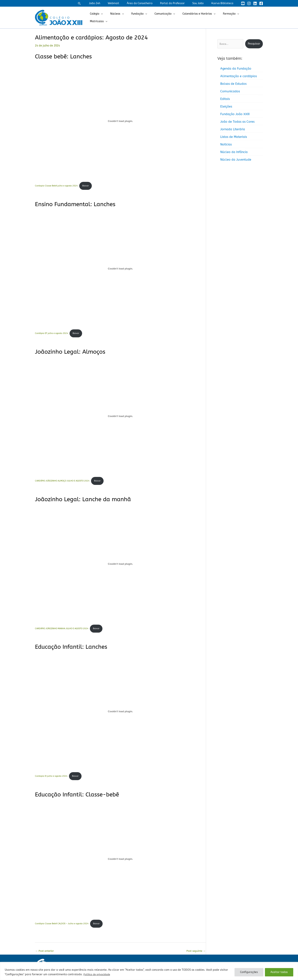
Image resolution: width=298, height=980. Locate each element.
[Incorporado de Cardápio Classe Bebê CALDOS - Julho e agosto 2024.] (120, 861)
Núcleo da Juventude (236, 160)
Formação (228, 18)
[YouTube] (243, 3)
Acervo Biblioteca (223, 3)
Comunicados (230, 91)
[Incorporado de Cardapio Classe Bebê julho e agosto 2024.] (120, 121)
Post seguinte (195, 953)
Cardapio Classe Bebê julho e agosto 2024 (56, 186)
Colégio (105, 18)
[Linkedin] (255, 3)
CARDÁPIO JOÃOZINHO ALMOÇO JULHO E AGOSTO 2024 (62, 482)
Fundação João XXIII (235, 114)
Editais (225, 99)
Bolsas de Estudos (233, 84)
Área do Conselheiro (148, 3)
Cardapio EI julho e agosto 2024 (51, 778)
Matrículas (250, 18)
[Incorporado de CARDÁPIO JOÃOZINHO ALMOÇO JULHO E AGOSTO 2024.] (120, 417)
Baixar (86, 186)
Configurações (249, 972)
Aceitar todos (279, 972)
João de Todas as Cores (237, 122)
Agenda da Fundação (236, 69)
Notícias (226, 144)
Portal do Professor (178, 3)
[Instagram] (249, 3)
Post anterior (45, 953)
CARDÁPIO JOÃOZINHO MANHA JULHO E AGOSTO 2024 (62, 630)
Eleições (226, 106)
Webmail (124, 3)
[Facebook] (261, 3)
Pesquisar (254, 44)
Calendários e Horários (198, 18)
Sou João (201, 3)
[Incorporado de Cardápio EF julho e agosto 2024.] (120, 269)
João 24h (107, 3)
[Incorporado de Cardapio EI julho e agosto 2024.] (120, 713)
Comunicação (166, 18)
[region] (149, 971)
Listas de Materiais (234, 137)
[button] (93, 3)
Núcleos (123, 18)
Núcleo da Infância (234, 152)
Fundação (143, 18)
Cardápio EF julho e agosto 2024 (52, 334)
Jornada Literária (233, 129)
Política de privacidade (98, 974)
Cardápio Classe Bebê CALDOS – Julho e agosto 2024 (62, 926)
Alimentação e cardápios (239, 76)
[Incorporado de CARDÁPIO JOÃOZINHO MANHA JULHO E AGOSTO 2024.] (120, 565)
